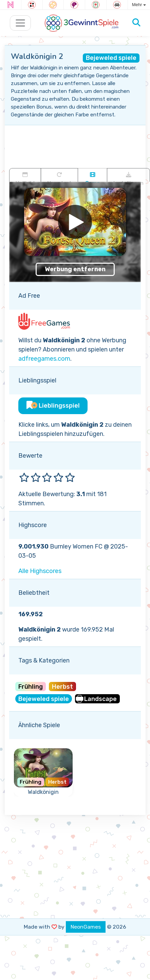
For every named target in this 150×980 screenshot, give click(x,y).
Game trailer (92, 177)
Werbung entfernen (75, 269)
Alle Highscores (40, 571)
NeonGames (86, 927)
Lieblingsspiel (53, 406)
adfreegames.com (44, 359)
